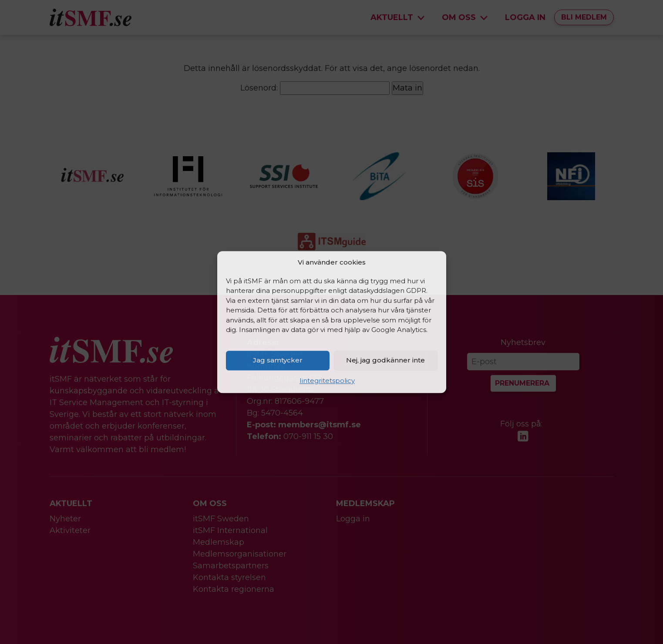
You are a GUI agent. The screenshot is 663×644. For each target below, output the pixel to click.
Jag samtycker (278, 360)
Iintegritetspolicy (327, 381)
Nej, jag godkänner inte (385, 360)
